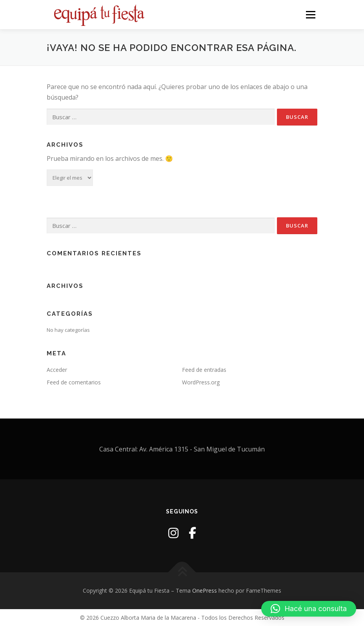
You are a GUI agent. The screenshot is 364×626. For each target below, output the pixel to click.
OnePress (205, 591)
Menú (310, 15)
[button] (309, 609)
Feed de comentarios (74, 382)
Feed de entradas (204, 370)
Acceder (57, 370)
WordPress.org (201, 382)
